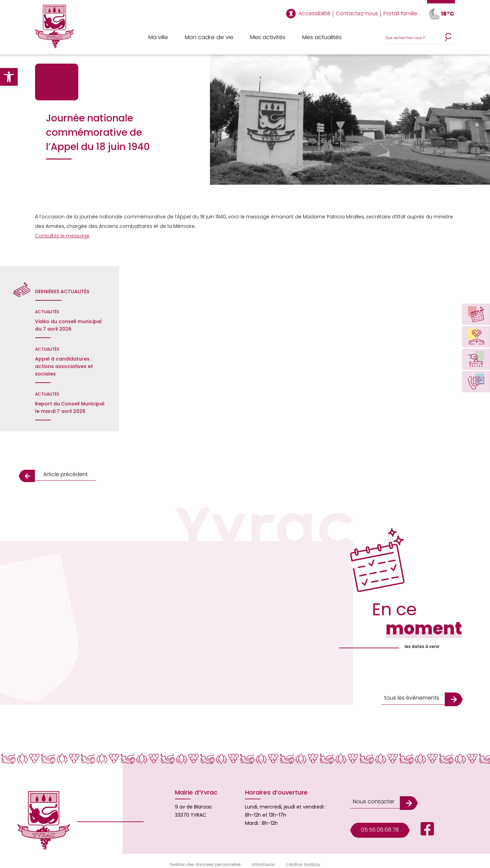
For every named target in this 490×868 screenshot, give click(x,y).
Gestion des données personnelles (205, 858)
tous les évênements (410, 692)
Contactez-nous (359, 14)
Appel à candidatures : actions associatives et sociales (64, 366)
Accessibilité (319, 14)
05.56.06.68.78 (378, 816)
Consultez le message (62, 236)
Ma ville (159, 37)
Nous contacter (372, 790)
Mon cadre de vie (209, 37)
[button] (9, 77)
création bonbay (303, 858)
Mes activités (267, 37)
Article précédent (61, 474)
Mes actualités (322, 37)
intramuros (263, 858)
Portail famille (401, 14)
